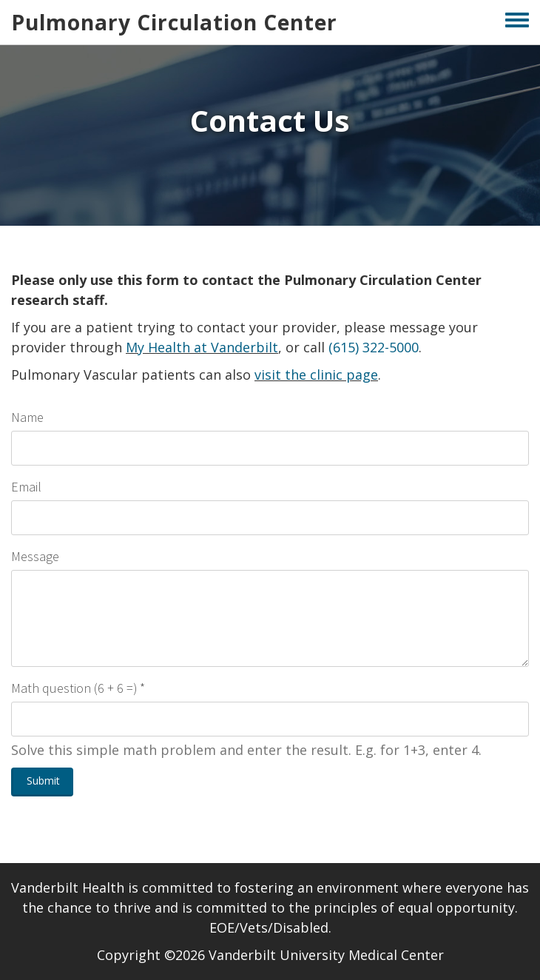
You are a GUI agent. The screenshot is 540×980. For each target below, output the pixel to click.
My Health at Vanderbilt (202, 347)
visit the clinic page (316, 375)
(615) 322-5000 (374, 347)
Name (27, 417)
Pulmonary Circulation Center (174, 22)
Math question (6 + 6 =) (74, 688)
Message (35, 556)
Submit (43, 781)
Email (26, 487)
